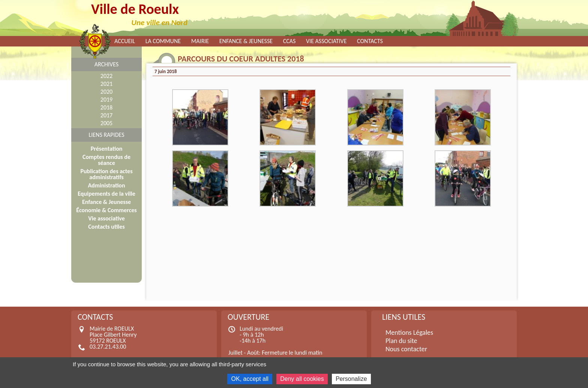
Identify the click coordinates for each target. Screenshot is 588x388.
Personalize (351, 379)
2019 (106, 100)
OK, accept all (250, 379)
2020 (106, 92)
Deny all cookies (302, 379)
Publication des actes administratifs (106, 174)
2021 (106, 84)
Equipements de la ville (106, 194)
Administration (106, 185)
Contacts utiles (106, 227)
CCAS (289, 41)
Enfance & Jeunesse (246, 41)
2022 (106, 76)
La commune (163, 41)
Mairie (200, 41)
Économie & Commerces (106, 210)
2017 (106, 115)
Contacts (370, 41)
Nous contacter (406, 349)
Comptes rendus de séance (106, 160)
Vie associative (326, 41)
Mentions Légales (409, 333)
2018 (106, 107)
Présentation (107, 149)
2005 (106, 123)
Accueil (125, 41)
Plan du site (401, 341)
